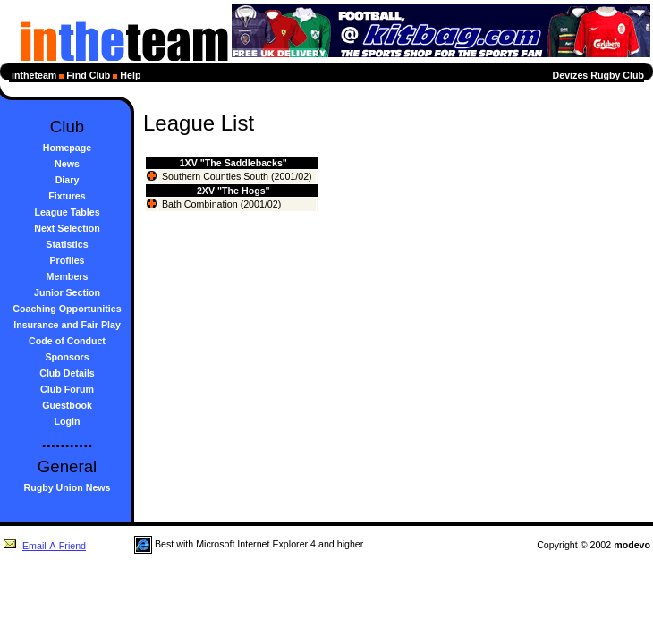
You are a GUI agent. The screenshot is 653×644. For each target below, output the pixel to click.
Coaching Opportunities (67, 309)
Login (68, 421)
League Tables (67, 212)
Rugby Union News (67, 487)
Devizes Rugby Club (598, 75)
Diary (68, 180)
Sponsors (67, 357)
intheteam (34, 75)
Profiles (67, 260)
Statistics (67, 244)
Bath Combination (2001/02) (221, 204)
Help (130, 75)
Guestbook (67, 405)
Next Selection (67, 228)
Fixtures (67, 196)
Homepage (67, 148)
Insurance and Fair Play (67, 325)
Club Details (67, 373)
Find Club (88, 75)
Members (68, 276)
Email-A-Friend (44, 546)
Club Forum (67, 389)
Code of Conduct (67, 341)
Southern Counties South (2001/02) (237, 176)
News (67, 164)
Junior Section (67, 292)
